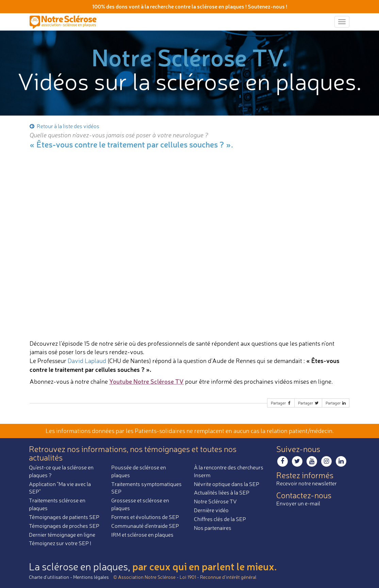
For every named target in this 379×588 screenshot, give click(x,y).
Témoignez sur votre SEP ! (60, 543)
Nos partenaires (213, 528)
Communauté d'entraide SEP (145, 526)
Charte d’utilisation (49, 577)
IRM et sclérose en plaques (142, 535)
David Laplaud (87, 361)
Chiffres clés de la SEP (220, 519)
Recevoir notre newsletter (307, 483)
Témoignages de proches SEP (64, 526)
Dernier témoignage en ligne (62, 535)
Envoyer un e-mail (298, 503)
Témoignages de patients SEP (64, 517)
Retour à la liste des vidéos (64, 126)
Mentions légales (91, 577)
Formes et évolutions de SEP (145, 517)
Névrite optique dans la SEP (227, 484)
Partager (281, 403)
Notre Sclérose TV (215, 501)
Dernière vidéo (211, 510)
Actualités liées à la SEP (222, 492)
